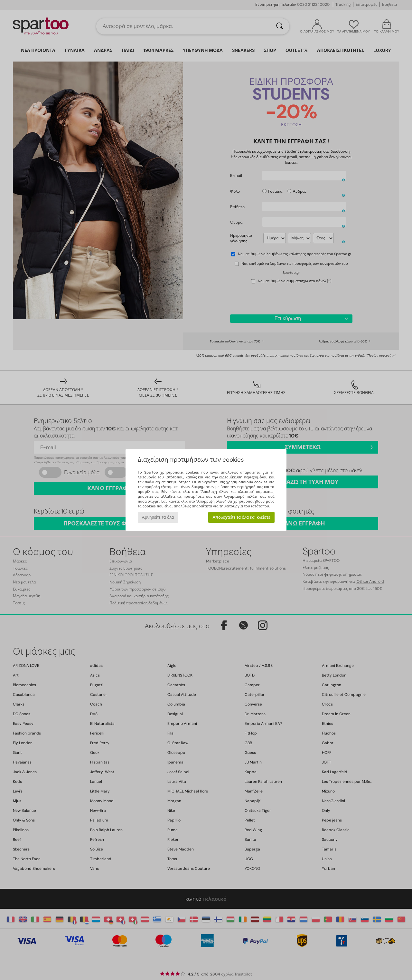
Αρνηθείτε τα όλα (158, 517)
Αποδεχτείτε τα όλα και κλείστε (241, 517)
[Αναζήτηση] (280, 26)
